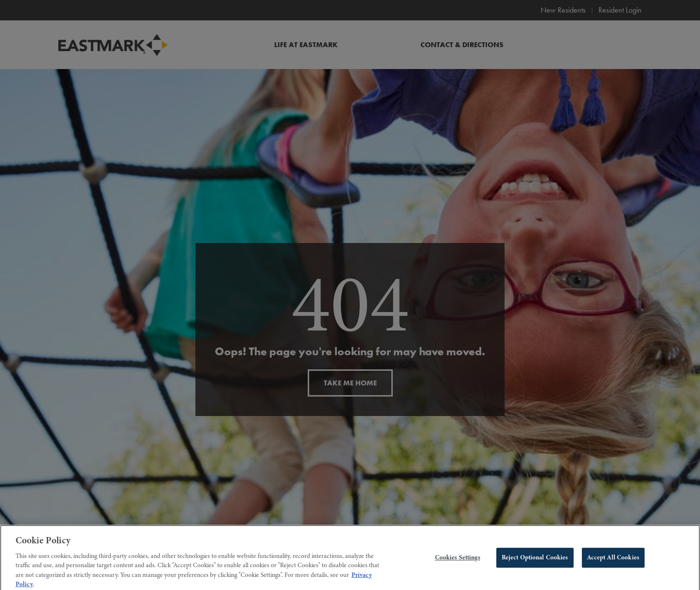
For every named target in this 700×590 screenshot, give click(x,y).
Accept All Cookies (613, 560)
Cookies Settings (458, 560)
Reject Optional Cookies (535, 560)
